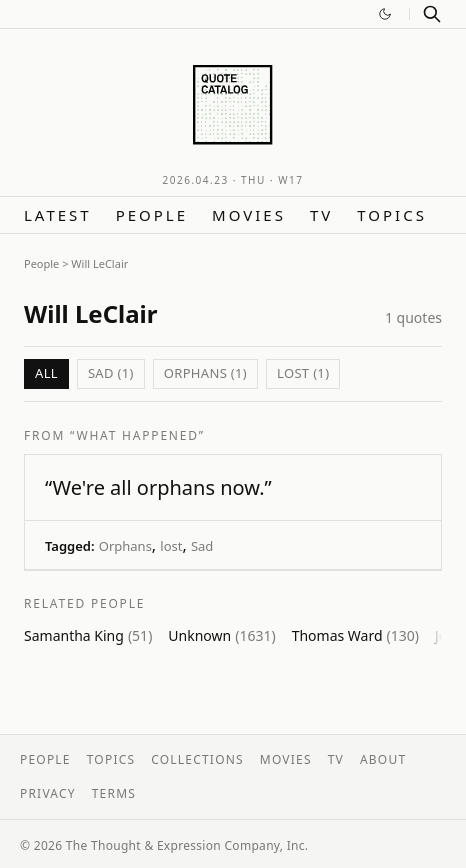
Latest (58, 215)
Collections (197, 759)
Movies (249, 215)
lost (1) (303, 373)
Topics (392, 215)
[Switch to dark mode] (385, 14)
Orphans (125, 546)
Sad (202, 546)
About (383, 759)
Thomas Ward (355, 635)
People (152, 215)
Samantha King (88, 635)
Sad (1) (111, 373)
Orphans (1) (205, 373)
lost (171, 546)
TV (321, 215)
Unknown (221, 635)
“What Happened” (137, 435)
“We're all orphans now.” (158, 487)
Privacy (48, 793)
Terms (114, 793)
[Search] (432, 14)
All (46, 373)
